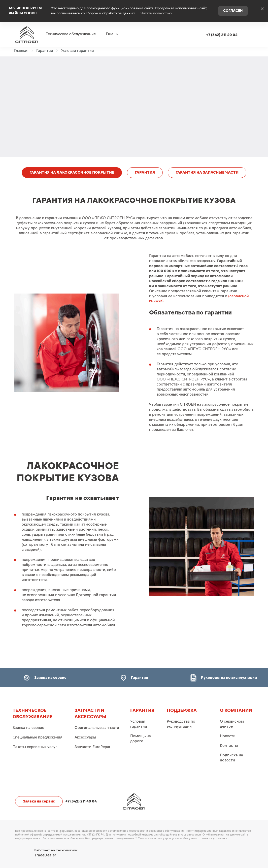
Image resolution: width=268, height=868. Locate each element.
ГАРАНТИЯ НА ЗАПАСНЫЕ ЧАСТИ (207, 172)
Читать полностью (156, 13)
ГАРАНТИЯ (145, 172)
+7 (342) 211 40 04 (222, 33)
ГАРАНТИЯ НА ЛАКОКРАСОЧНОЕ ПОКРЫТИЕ (72, 172)
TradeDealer (45, 855)
